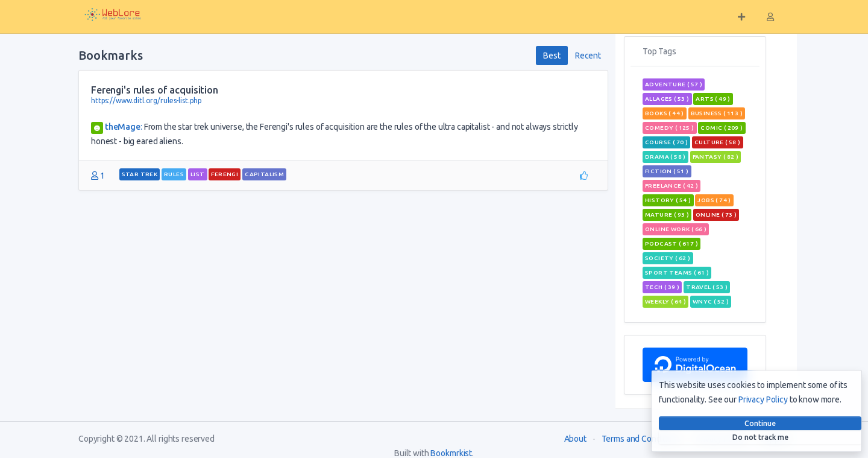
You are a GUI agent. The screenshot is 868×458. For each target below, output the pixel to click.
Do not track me (760, 437)
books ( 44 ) (665, 113)
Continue (760, 423)
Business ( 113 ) (717, 113)
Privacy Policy (763, 399)
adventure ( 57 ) (674, 84)
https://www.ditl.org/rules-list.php (146, 100)
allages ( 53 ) (667, 99)
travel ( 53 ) (707, 287)
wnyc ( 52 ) (711, 301)
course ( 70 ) (666, 142)
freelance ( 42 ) (671, 186)
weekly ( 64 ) (665, 301)
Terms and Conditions (641, 439)
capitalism (264, 174)
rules (174, 174)
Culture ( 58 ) (718, 142)
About (575, 439)
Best (552, 56)
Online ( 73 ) (716, 215)
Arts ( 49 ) (713, 99)
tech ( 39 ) (662, 287)
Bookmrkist (451, 453)
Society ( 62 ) (668, 258)
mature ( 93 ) (667, 215)
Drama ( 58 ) (665, 157)
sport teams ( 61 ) (677, 272)
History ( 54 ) (668, 200)
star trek (140, 174)
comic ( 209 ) (722, 128)
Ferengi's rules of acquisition (155, 90)
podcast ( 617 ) (671, 243)
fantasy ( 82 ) (716, 157)
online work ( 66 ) (676, 229)
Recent (588, 56)
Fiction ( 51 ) (667, 171)
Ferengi (225, 174)
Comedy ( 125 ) (670, 128)
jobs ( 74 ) (714, 200)
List (198, 174)
